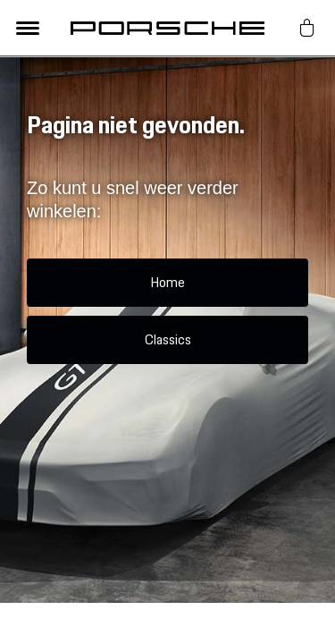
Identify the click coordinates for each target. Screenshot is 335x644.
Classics (168, 339)
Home (167, 282)
